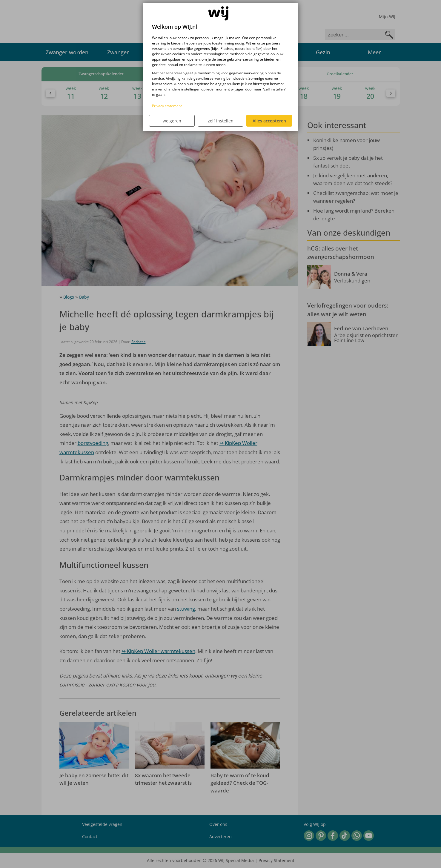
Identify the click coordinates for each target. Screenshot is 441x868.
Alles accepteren (269, 121)
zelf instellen (221, 121)
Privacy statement (167, 106)
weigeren (172, 121)
